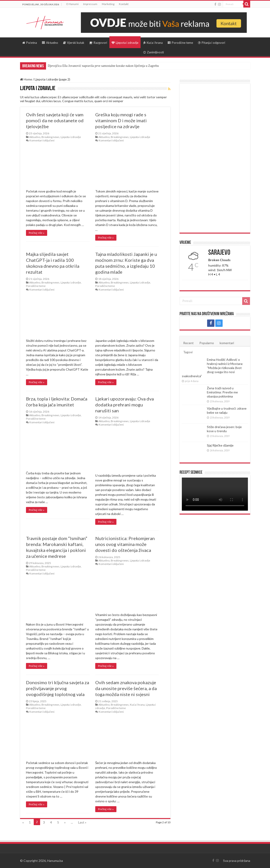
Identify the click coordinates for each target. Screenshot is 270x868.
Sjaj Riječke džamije (220, 445)
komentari (227, 343)
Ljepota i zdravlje (125, 43)
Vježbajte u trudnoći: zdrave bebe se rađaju (227, 410)
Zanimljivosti (154, 52)
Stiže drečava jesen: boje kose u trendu (224, 429)
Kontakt (124, 4)
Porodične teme (180, 43)
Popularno (207, 343)
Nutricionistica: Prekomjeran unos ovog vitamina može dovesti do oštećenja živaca (125, 544)
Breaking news (50, 137)
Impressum (90, 4)
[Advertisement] (215, 158)
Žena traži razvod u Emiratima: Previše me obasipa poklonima (222, 392)
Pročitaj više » (37, 233)
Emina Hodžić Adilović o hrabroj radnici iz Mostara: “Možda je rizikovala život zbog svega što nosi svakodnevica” (212, 368)
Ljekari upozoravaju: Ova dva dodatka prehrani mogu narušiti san (125, 405)
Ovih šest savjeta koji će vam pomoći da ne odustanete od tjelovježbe (55, 120)
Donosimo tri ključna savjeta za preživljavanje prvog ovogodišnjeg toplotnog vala (58, 688)
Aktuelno (50, 43)
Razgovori (98, 43)
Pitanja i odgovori (212, 43)
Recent (188, 343)
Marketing (108, 4)
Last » (82, 822)
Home (26, 79)
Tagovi (188, 352)
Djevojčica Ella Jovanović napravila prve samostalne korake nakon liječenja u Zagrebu (103, 66)
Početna (30, 43)
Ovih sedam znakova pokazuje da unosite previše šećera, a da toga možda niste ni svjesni (126, 688)
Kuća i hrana (153, 43)
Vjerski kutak (74, 43)
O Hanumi (72, 4)
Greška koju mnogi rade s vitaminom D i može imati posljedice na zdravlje (121, 120)
